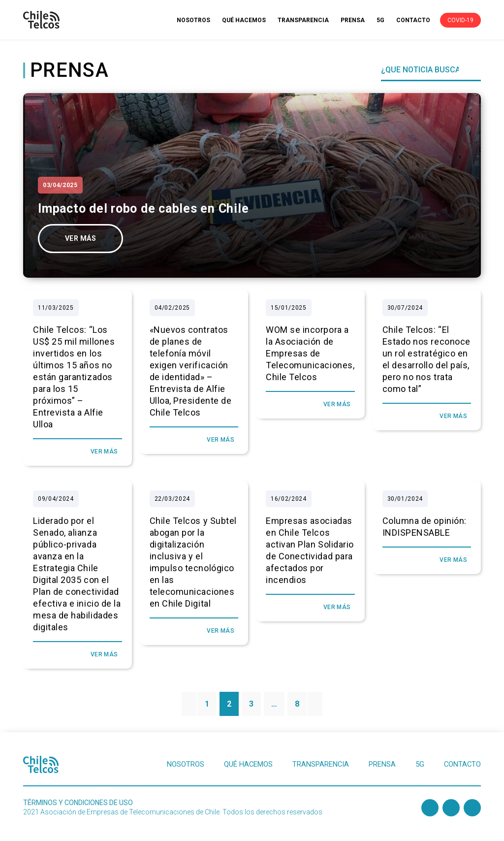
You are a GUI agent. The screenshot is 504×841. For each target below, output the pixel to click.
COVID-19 (460, 20)
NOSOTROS (193, 20)
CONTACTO (413, 20)
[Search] (424, 70)
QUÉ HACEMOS (244, 20)
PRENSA (353, 20)
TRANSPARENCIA (303, 20)
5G (380, 20)
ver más (80, 238)
